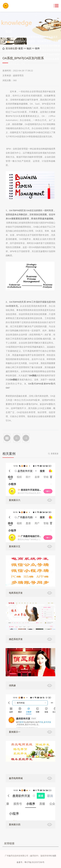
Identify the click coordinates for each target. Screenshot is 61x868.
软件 (37, 48)
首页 (21, 48)
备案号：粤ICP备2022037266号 (30, 862)
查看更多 (55, 454)
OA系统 (33, 375)
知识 (29, 48)
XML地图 (52, 856)
